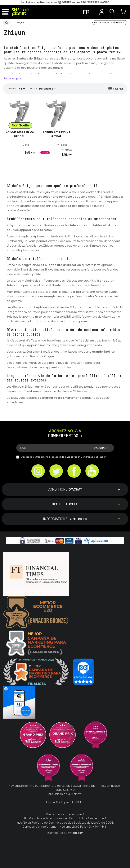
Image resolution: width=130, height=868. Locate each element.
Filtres (115, 89)
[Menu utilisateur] (99, 12)
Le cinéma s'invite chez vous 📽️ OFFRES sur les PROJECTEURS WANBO (65, 2)
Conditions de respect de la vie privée (57, 457)
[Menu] (6, 12)
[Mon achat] (124, 12)
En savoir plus (13, 78)
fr (86, 12)
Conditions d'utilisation (94, 457)
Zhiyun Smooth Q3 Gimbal (19, 134)
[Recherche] (111, 12)
